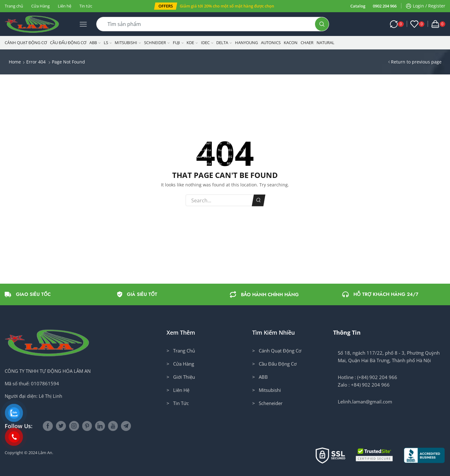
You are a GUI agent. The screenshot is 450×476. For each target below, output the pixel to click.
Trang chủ (14, 6)
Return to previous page (416, 62)
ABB (95, 43)
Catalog (358, 6)
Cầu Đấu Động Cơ (68, 43)
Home (15, 62)
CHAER (307, 43)
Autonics (271, 43)
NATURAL (325, 43)
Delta (224, 43)
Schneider (157, 43)
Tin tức (86, 6)
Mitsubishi (128, 43)
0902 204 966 (385, 6)
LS (108, 43)
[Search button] (322, 24)
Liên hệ (65, 6)
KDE (192, 43)
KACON (291, 43)
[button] (166, 6)
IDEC (207, 43)
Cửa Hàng (40, 6)
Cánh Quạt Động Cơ (26, 43)
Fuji (178, 43)
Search (259, 200)
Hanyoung (246, 43)
